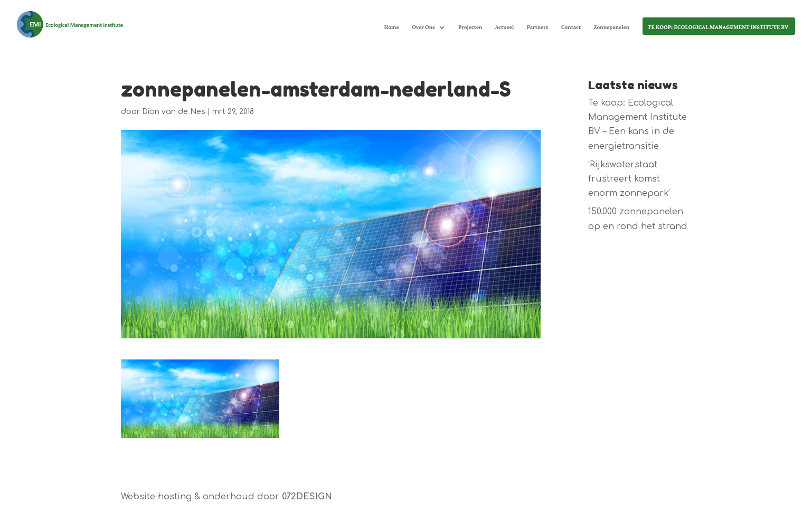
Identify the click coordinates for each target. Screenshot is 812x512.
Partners (538, 28)
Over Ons (423, 28)
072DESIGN (307, 497)
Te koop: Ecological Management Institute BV (718, 28)
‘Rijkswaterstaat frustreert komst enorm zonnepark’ (629, 179)
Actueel (505, 28)
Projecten (470, 28)
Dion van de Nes (174, 112)
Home (392, 28)
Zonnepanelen (611, 28)
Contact (571, 28)
